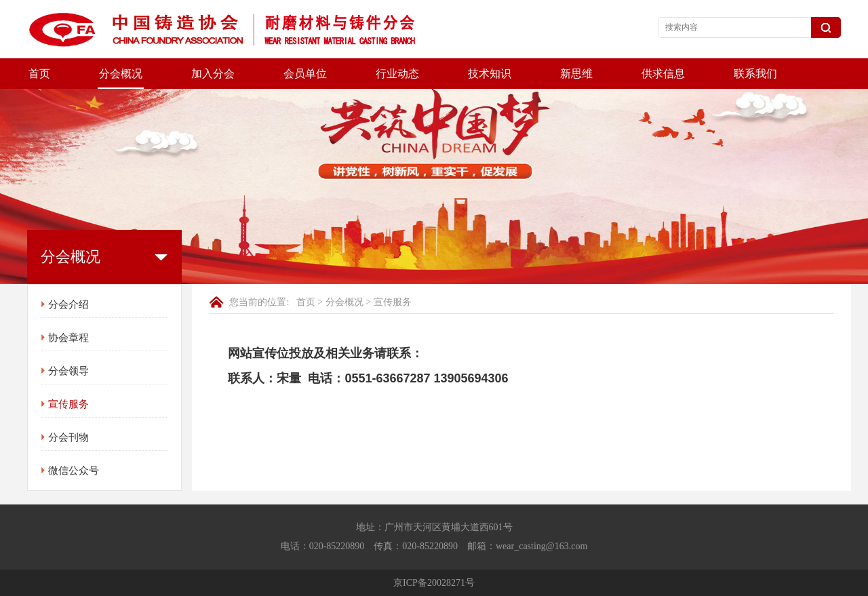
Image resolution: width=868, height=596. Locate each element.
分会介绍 (68, 304)
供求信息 (663, 74)
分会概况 (121, 74)
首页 (39, 74)
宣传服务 (68, 404)
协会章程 (68, 338)
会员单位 (305, 74)
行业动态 (397, 74)
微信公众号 (74, 471)
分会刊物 (68, 437)
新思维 (576, 74)
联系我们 (755, 74)
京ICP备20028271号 (434, 583)
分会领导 (68, 371)
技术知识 (490, 74)
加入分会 (213, 74)
